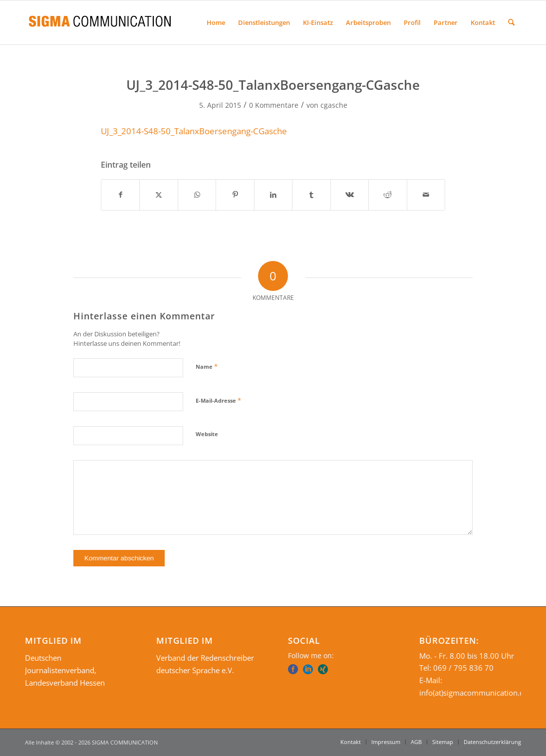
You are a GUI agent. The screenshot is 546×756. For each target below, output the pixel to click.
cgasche (334, 105)
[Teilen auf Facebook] (120, 195)
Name (207, 366)
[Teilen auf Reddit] (388, 195)
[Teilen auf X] (158, 195)
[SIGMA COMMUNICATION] (100, 22)
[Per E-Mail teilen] (426, 195)
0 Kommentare (274, 105)
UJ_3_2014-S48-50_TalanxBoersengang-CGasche (194, 131)
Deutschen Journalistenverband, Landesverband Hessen (65, 670)
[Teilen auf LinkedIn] (273, 195)
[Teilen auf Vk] (350, 195)
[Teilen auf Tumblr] (311, 195)
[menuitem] (216, 22)
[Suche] (511, 22)
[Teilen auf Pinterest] (235, 195)
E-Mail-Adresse (218, 400)
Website (207, 434)
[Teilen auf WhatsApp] (197, 195)
